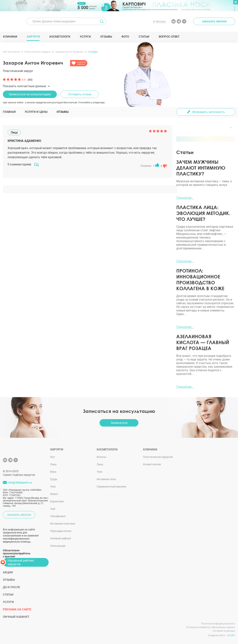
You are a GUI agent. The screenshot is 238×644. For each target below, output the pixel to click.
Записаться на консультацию (30, 94)
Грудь (54, 479)
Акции (8, 572)
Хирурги (33, 37)
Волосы (102, 457)
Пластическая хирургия (158, 457)
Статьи (144, 37)
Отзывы (106, 37)
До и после (11, 587)
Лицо (53, 464)
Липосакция (58, 546)
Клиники (10, 37)
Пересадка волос (61, 531)
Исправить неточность (209, 112)
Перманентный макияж (111, 487)
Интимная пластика (63, 524)
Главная (9, 112)
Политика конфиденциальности (218, 624)
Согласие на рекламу (224, 631)
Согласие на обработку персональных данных (211, 627)
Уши (53, 509)
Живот (54, 494)
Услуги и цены (36, 112)
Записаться (119, 423)
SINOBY (231, 635)
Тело (53, 487)
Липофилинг (58, 516)
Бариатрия (57, 501)
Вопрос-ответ (169, 37)
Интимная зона (106, 479)
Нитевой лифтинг (61, 538)
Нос (53, 457)
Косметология (152, 464)
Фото (125, 37)
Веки (53, 472)
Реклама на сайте (17, 609)
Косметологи (60, 37)
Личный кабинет (16, 617)
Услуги (85, 37)
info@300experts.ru (20, 483)
